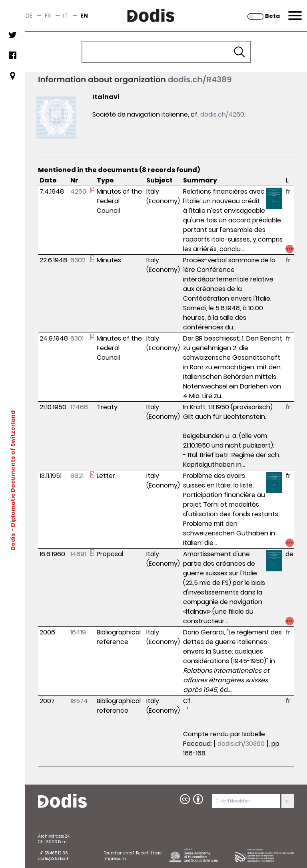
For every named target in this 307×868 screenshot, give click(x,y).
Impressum (115, 859)
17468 (79, 407)
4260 (78, 191)
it (66, 16)
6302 (78, 260)
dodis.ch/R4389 (200, 79)
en (84, 16)
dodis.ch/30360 (241, 744)
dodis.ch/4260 (222, 114)
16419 (78, 632)
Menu (294, 11)
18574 (79, 701)
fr (48, 16)
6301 (77, 338)
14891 (78, 554)
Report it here (149, 853)
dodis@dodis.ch (54, 859)
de (29, 16)
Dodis (13, 541)
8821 (77, 476)
